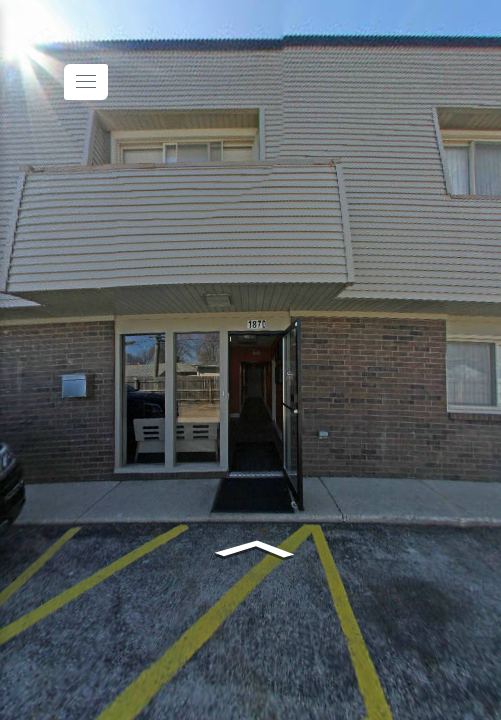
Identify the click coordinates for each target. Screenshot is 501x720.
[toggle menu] (86, 82)
